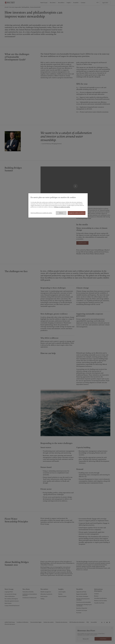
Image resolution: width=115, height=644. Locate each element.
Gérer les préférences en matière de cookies (41, 213)
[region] (58, 205)
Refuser (61, 213)
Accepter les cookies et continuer (77, 213)
